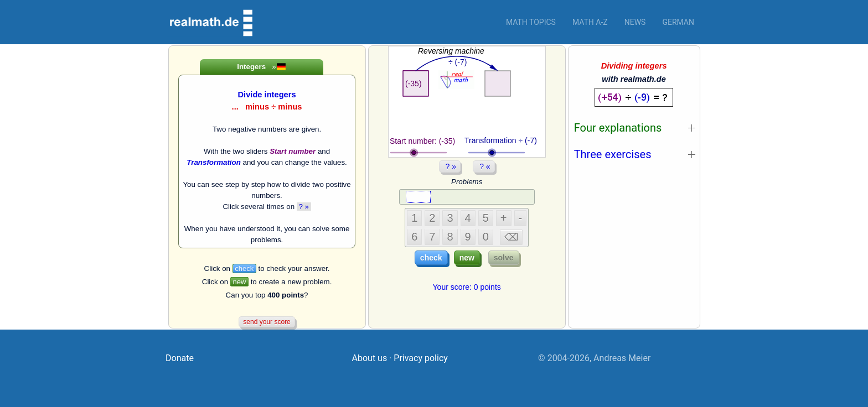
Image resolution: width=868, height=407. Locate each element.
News (635, 22)
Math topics (531, 22)
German (678, 22)
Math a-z (590, 22)
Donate (180, 358)
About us (370, 358)
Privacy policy (421, 358)
